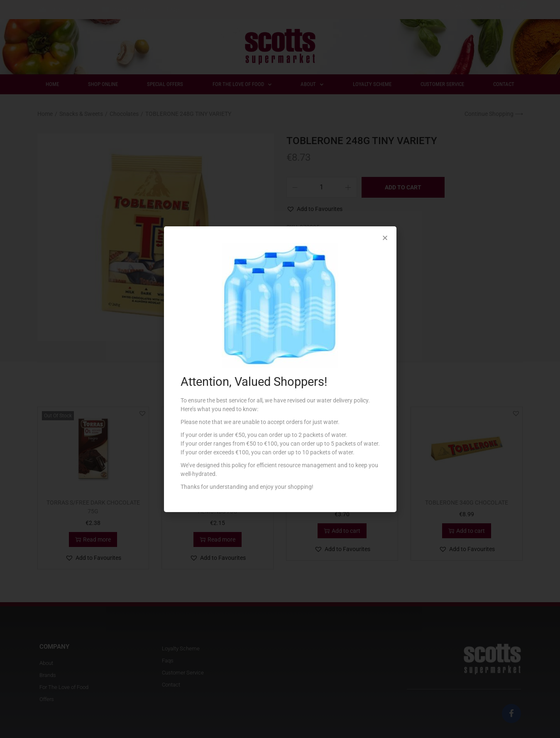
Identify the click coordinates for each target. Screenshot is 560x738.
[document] (280, 369)
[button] (385, 238)
